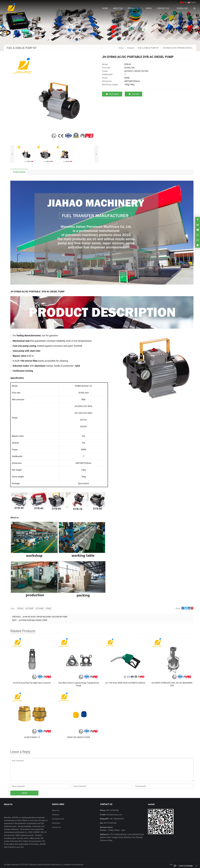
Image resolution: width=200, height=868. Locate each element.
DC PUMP (40, 608)
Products (56, 815)
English (192, 2)
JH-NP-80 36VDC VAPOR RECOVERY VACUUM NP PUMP (45, 617)
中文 (183, 2)
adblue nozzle (71, 865)
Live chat (134, 94)
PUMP (49, 608)
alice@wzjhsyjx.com (114, 815)
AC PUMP (30, 608)
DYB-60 (20, 608)
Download (56, 823)
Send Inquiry (112, 94)
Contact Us (56, 827)
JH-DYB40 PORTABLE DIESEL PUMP (33, 620)
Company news (58, 819)
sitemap (80, 865)
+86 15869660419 (117, 819)
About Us (56, 810)
